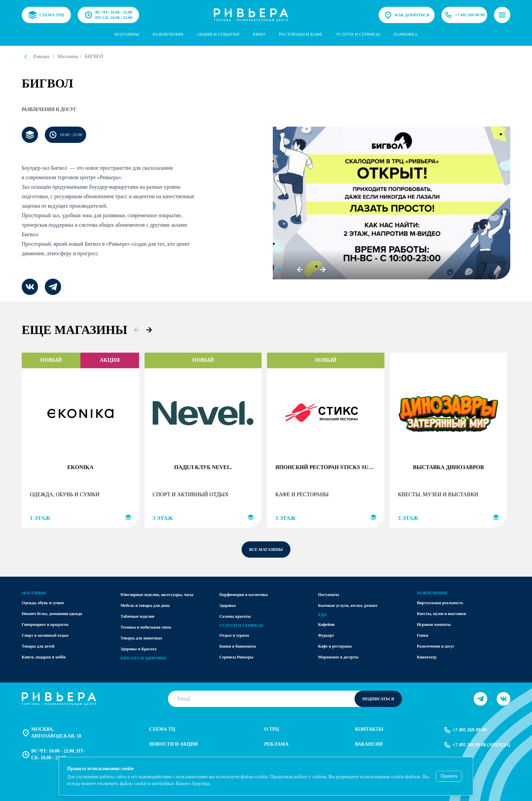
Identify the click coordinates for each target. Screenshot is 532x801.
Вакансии (369, 744)
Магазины (127, 34)
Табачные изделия (137, 616)
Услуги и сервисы (241, 626)
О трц (272, 729)
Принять (449, 776)
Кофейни (326, 625)
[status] (266, 776)
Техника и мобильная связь (146, 627)
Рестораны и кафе (301, 34)
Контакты (369, 729)
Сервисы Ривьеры (236, 657)
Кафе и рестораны (335, 646)
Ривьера (41, 57)
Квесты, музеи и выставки (442, 614)
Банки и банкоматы (237, 646)
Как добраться (407, 15)
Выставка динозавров (448, 467)
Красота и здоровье (144, 658)
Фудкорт (326, 635)
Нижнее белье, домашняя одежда (52, 614)
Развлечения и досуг (49, 109)
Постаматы (329, 595)
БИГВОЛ (94, 57)
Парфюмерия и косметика (243, 595)
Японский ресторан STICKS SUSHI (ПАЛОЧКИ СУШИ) (326, 467)
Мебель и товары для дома (145, 606)
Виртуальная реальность (440, 603)
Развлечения (168, 34)
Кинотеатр (427, 657)
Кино (259, 34)
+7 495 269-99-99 (464, 15)
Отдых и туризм (234, 635)
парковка (405, 34)
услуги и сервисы (358, 34)
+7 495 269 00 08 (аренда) (477, 745)
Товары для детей (38, 646)
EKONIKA (80, 467)
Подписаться (378, 699)
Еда (322, 615)
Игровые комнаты (434, 625)
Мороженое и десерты (338, 657)
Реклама (277, 744)
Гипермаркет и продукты (45, 625)
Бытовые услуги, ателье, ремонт (348, 606)
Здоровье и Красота (138, 649)
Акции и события (218, 34)
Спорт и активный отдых (45, 635)
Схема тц (162, 729)
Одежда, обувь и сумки (43, 603)
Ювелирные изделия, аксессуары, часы (157, 595)
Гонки (423, 635)
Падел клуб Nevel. (203, 467)
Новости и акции (174, 744)
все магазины (266, 549)
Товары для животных (141, 638)
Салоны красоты (235, 616)
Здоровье (227, 606)
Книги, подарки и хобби (44, 657)
